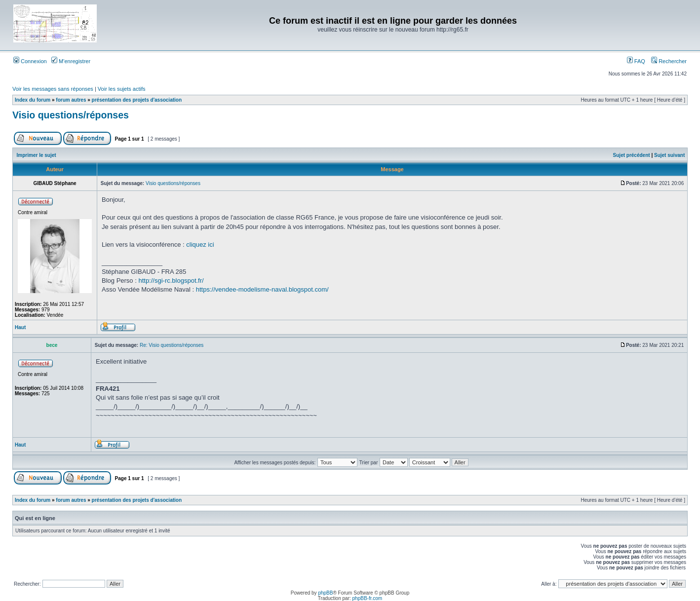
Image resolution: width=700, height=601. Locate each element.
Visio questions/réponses (71, 115)
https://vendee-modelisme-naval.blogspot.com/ (262, 289)
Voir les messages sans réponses (53, 89)
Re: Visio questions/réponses (172, 345)
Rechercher (669, 61)
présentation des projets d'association (137, 100)
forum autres (71, 100)
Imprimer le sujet (37, 155)
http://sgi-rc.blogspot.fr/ (171, 281)
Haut (20, 327)
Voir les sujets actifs (122, 89)
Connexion (30, 61)
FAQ (636, 61)
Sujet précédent (632, 155)
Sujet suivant (669, 155)
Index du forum (33, 100)
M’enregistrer (71, 61)
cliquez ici (200, 244)
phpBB (325, 593)
